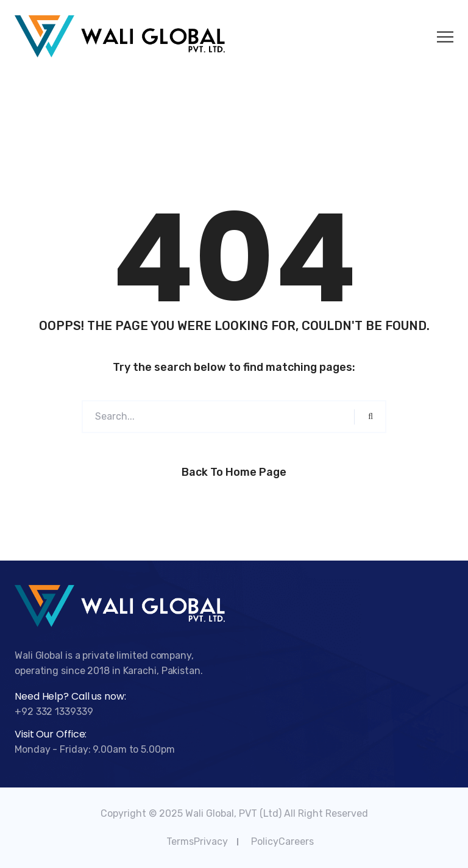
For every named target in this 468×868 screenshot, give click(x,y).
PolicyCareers (282, 841)
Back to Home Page (234, 472)
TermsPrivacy (197, 841)
